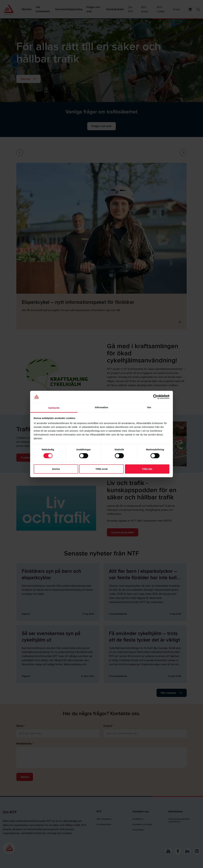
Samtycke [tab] (54, 408)
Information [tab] (101, 407)
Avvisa (56, 469)
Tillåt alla (147, 469)
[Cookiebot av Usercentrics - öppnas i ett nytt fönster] (156, 397)
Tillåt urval (101, 469)
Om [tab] (149, 407)
